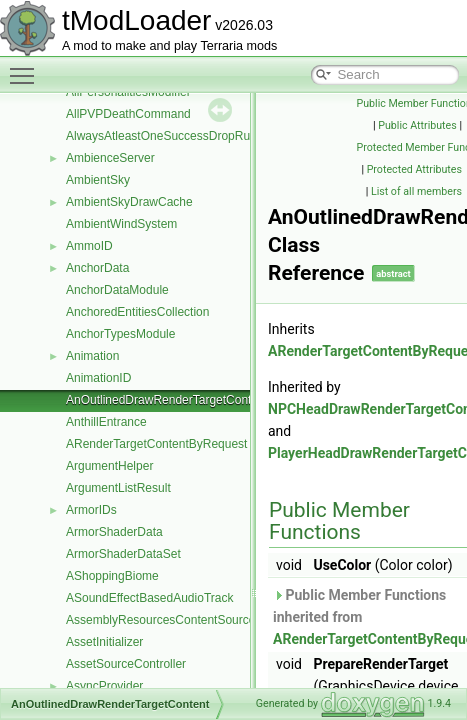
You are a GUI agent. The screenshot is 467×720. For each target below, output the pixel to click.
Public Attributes (417, 125)
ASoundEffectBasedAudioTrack (149, 598)
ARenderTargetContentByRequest (156, 444)
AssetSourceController (126, 664)
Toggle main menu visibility (27, 67)
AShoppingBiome (112, 576)
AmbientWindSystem (121, 224)
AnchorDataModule (117, 290)
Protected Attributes (414, 169)
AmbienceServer (110, 158)
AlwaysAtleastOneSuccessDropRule (162, 136)
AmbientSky (98, 180)
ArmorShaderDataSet (123, 554)
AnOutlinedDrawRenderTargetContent (167, 400)
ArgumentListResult (118, 488)
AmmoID (89, 246)
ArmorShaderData (114, 532)
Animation (92, 356)
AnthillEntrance (106, 422)
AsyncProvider (104, 686)
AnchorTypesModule (120, 334)
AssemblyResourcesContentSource (160, 620)
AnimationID (98, 378)
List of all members (416, 191)
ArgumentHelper (109, 466)
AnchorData (97, 268)
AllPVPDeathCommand (128, 114)
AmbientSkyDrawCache (129, 202)
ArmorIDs (91, 510)
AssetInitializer (104, 642)
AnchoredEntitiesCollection (137, 312)
